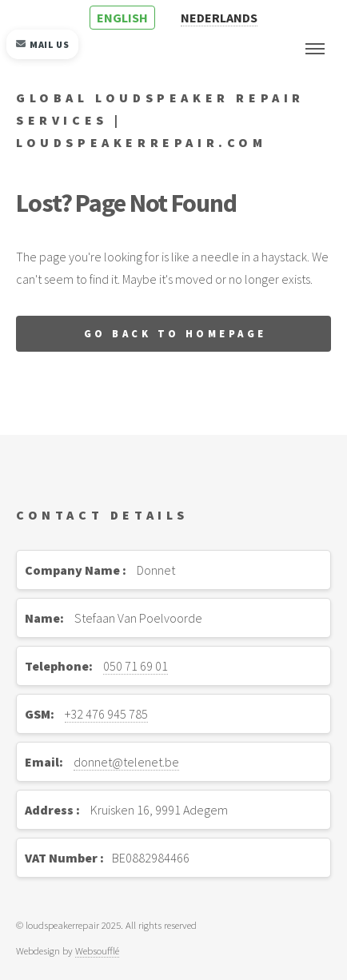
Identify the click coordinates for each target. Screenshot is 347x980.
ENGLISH (122, 18)
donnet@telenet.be (126, 762)
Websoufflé (97, 950)
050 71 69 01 (136, 666)
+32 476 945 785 (106, 714)
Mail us (43, 44)
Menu (315, 49)
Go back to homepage (175, 333)
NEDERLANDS (219, 18)
